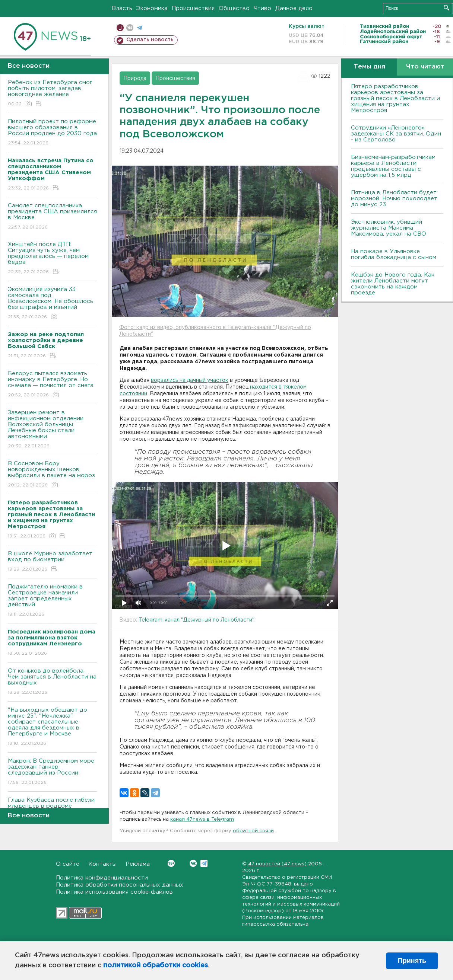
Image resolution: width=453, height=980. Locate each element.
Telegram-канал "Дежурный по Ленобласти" (197, 620)
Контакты (102, 864)
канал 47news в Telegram (202, 819)
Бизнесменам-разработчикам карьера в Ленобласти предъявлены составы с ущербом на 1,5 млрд (393, 166)
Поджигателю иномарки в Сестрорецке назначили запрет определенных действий (52, 601)
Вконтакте (171, 863)
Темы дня (369, 67)
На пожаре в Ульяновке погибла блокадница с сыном (394, 254)
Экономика (152, 8)
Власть (122, 8)
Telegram (204, 863)
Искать (446, 8)
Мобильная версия (120, 28)
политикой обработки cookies (156, 965)
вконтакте (130, 28)
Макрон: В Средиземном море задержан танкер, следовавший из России (52, 772)
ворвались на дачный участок (190, 380)
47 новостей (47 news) (277, 864)
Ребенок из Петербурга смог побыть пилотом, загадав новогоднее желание (52, 94)
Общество (234, 8)
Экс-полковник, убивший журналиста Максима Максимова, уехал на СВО (389, 228)
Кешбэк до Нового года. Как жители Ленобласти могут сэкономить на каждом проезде (393, 284)
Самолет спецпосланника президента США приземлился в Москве (52, 217)
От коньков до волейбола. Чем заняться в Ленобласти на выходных (52, 682)
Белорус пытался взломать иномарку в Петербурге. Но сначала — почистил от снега (52, 385)
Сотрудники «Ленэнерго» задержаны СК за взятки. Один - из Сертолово (396, 134)
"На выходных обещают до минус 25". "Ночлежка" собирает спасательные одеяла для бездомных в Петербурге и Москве (52, 727)
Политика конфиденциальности (102, 878)
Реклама (138, 864)
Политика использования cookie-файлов (114, 892)
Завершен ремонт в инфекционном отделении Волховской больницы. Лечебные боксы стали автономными (52, 430)
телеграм (140, 28)
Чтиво (262, 8)
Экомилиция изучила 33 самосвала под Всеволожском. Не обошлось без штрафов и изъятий (52, 304)
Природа (135, 79)
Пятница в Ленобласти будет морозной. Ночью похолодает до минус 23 (394, 199)
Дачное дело (294, 8)
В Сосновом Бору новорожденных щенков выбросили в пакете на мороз (52, 475)
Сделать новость (150, 40)
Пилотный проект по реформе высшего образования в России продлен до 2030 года (52, 133)
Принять (412, 961)
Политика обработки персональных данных (120, 885)
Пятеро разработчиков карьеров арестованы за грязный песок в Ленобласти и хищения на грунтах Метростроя (395, 98)
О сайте (68, 864)
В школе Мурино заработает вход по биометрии (52, 562)
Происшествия (193, 8)
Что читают (425, 67)
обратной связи (253, 831)
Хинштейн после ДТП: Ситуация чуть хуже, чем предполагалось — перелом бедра (52, 258)
